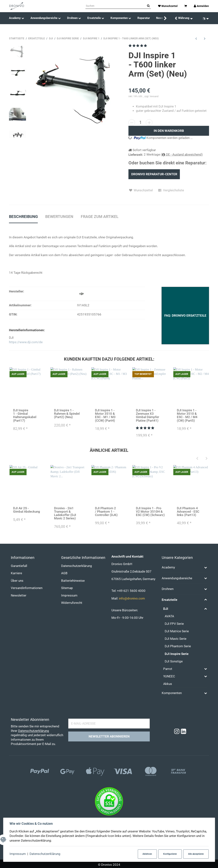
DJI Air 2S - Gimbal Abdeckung (26, 510)
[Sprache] (204, 18)
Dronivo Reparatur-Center (154, 174)
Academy (168, 567)
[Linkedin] (184, 732)
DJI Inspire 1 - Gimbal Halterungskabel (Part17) (24, 415)
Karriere (16, 573)
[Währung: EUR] (184, 18)
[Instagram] (177, 732)
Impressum (18, 854)
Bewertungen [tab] (59, 217)
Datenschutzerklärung (45, 854)
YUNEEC (169, 676)
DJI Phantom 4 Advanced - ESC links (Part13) (188, 511)
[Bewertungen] (138, 46)
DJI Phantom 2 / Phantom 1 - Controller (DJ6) (106, 511)
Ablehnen (147, 854)
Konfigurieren (170, 854)
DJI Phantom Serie (178, 646)
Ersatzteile (169, 600)
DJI (166, 609)
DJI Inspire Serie (177, 654)
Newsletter (19, 595)
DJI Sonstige (174, 661)
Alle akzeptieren (196, 854)
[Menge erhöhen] (149, 123)
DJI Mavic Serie (176, 639)
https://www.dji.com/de (26, 342)
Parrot (168, 669)
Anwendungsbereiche (177, 578)
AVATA (169, 616)
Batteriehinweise (73, 581)
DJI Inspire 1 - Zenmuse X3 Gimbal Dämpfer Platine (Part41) (147, 415)
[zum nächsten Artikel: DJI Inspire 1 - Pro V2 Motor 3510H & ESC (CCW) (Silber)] (205, 38)
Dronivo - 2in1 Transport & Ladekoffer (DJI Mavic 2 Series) (65, 513)
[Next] (206, 459)
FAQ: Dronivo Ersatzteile (185, 316)
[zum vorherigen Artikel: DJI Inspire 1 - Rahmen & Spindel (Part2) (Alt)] (196, 38)
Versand (154, 96)
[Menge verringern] (132, 123)
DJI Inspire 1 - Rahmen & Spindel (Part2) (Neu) (67, 414)
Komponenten (172, 693)
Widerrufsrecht (72, 603)
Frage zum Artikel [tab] (100, 217)
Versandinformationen (27, 588)
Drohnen (168, 589)
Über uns (17, 581)
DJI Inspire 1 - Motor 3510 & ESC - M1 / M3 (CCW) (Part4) (105, 415)
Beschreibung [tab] (23, 217)
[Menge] (140, 122)
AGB (64, 573)
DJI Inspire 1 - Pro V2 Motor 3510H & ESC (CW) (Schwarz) (150, 511)
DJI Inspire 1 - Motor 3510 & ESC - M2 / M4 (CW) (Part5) (187, 415)
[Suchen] (116, 6)
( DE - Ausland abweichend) (182, 155)
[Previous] (197, 459)
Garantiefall (19, 566)
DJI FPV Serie (174, 624)
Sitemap (67, 588)
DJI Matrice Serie (177, 631)
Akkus (168, 684)
